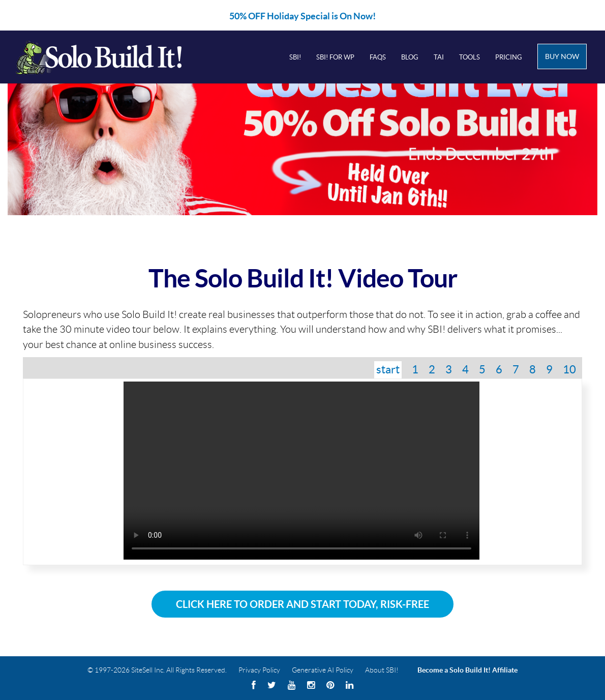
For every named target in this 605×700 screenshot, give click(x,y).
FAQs (378, 57)
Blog (410, 57)
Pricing (509, 57)
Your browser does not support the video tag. (301, 471)
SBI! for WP (335, 57)
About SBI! (382, 670)
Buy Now (562, 56)
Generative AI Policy (323, 670)
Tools (470, 57)
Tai (439, 57)
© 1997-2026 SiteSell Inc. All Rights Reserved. (157, 670)
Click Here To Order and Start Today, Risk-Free (302, 604)
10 (569, 369)
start (388, 369)
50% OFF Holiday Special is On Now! (302, 16)
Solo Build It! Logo (112, 57)
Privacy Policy (259, 670)
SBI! (295, 57)
